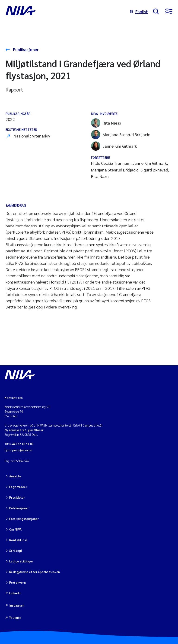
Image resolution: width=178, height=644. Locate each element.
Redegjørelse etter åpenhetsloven (35, 572)
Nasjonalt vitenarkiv (32, 136)
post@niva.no (22, 450)
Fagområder (18, 487)
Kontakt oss (18, 540)
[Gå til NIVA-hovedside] (65, 12)
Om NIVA (16, 529)
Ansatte (15, 476)
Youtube (15, 618)
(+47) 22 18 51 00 (21, 444)
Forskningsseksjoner (24, 519)
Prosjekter (17, 497)
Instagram (17, 605)
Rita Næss (106, 123)
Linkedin (15, 593)
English (139, 11)
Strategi (16, 551)
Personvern (17, 582)
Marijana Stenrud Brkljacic (121, 134)
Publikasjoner (25, 49)
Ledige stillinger (21, 561)
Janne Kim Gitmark (114, 146)
